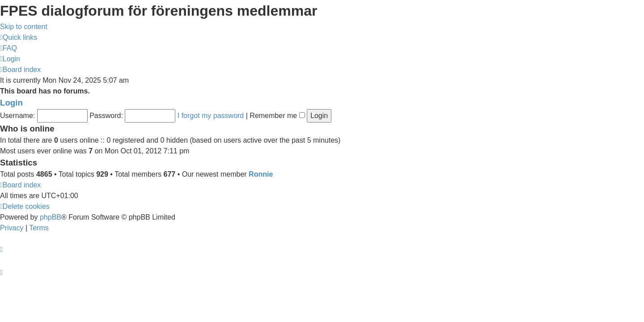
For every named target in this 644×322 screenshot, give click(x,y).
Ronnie (261, 174)
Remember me (277, 116)
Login (11, 103)
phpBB (51, 217)
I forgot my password (211, 116)
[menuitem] (8, 48)
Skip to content (24, 27)
